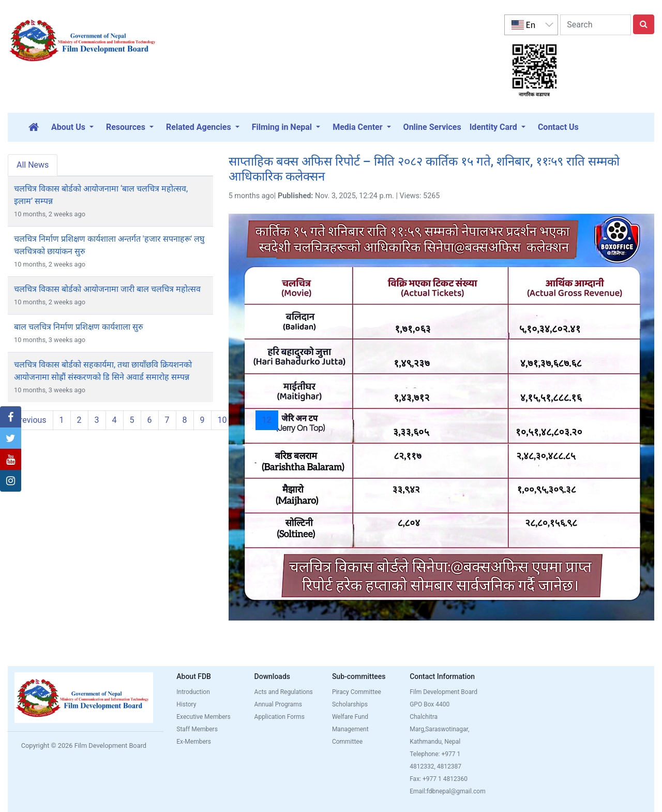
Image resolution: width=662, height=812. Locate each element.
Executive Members (204, 717)
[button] (11, 417)
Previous (31, 420)
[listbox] (531, 25)
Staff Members (197, 729)
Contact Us (558, 127)
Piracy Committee (357, 692)
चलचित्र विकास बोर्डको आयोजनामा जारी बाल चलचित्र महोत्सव (107, 289)
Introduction (193, 692)
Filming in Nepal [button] (283, 127)
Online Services (432, 127)
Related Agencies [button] (200, 127)
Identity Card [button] (494, 127)
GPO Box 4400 (430, 704)
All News (33, 165)
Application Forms (280, 717)
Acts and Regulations (284, 692)
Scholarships (350, 704)
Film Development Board (443, 692)
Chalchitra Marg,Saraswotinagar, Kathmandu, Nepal (439, 729)
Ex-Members (194, 742)
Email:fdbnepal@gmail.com (448, 791)
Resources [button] (127, 127)
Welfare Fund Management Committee (350, 729)
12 (270, 420)
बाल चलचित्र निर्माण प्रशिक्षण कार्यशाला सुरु (79, 327)
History (186, 704)
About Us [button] (69, 127)
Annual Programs (278, 704)
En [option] (523, 25)
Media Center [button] (358, 127)
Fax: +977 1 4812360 (439, 779)
